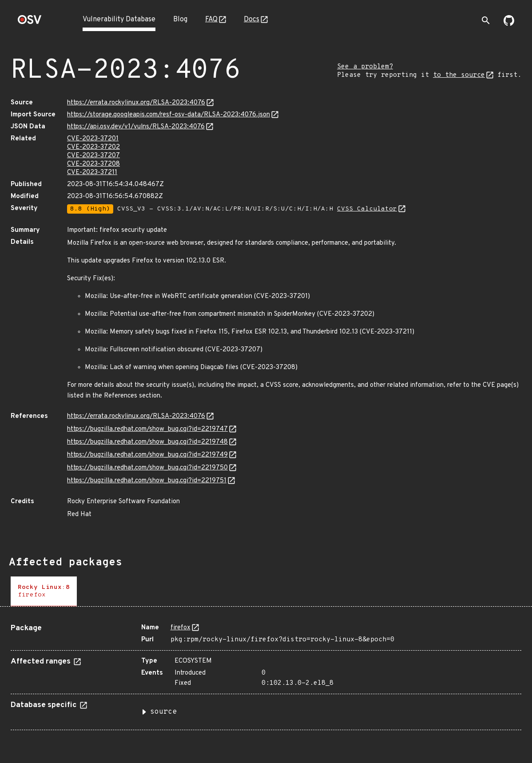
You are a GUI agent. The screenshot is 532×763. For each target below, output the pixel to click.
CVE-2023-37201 (93, 139)
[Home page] (30, 22)
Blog (180, 20)
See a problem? (365, 67)
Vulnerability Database (119, 20)
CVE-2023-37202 (93, 147)
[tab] (44, 591)
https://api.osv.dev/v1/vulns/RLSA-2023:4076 (136, 127)
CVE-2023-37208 (93, 164)
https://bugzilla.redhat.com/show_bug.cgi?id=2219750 (147, 468)
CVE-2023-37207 (93, 156)
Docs (252, 20)
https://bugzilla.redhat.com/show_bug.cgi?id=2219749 (147, 455)
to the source (459, 75)
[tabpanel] (266, 674)
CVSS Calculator (367, 209)
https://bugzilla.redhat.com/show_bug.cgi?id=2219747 (147, 429)
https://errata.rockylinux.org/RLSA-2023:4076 (136, 103)
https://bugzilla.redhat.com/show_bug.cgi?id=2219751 (147, 481)
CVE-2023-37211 (92, 173)
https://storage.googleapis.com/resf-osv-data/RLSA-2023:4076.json (169, 115)
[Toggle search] (486, 20)
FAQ (211, 20)
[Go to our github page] (509, 24)
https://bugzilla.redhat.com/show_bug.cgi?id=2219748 (147, 442)
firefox (181, 628)
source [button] (163, 712)
